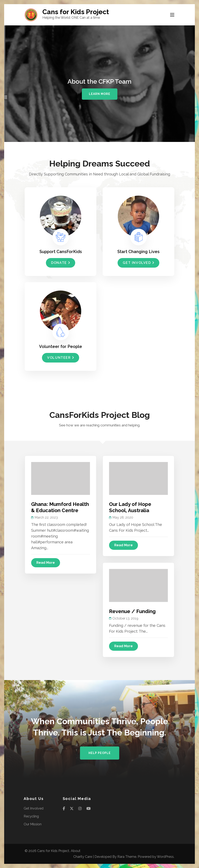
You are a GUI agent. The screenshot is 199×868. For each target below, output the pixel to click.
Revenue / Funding (132, 611)
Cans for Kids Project (76, 12)
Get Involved (138, 263)
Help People (100, 753)
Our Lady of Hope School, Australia (130, 507)
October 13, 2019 (125, 618)
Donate (61, 263)
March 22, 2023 (46, 517)
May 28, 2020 (123, 517)
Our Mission (33, 824)
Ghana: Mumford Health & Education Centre (60, 507)
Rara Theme (127, 857)
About (76, 851)
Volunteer (60, 358)
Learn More (100, 94)
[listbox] (99, 84)
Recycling (31, 816)
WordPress (165, 857)
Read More (46, 563)
